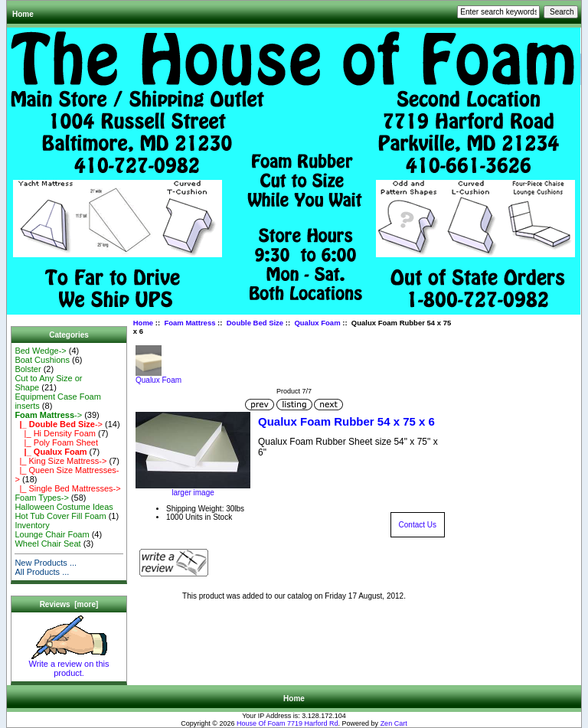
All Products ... (42, 572)
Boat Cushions (42, 360)
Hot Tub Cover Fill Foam (60, 516)
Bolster (28, 369)
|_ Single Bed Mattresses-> (67, 488)
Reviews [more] (69, 604)
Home (23, 14)
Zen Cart (394, 723)
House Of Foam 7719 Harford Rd (287, 723)
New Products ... (46, 563)
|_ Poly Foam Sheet (56, 442)
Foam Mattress (189, 323)
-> (48, 415)
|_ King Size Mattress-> (60, 461)
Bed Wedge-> (40, 351)
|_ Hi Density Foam (55, 433)
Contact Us (418, 525)
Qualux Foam (317, 323)
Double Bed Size (255, 323)
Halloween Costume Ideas (64, 507)
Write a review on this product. (69, 664)
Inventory (32, 525)
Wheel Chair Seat (47, 544)
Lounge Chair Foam (52, 534)
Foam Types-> (41, 498)
